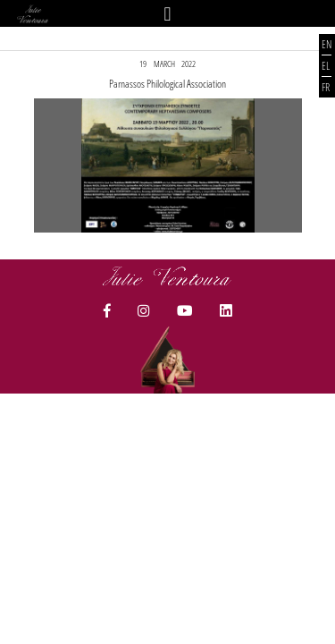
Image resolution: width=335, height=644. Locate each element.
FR (326, 87)
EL (326, 66)
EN (327, 44)
